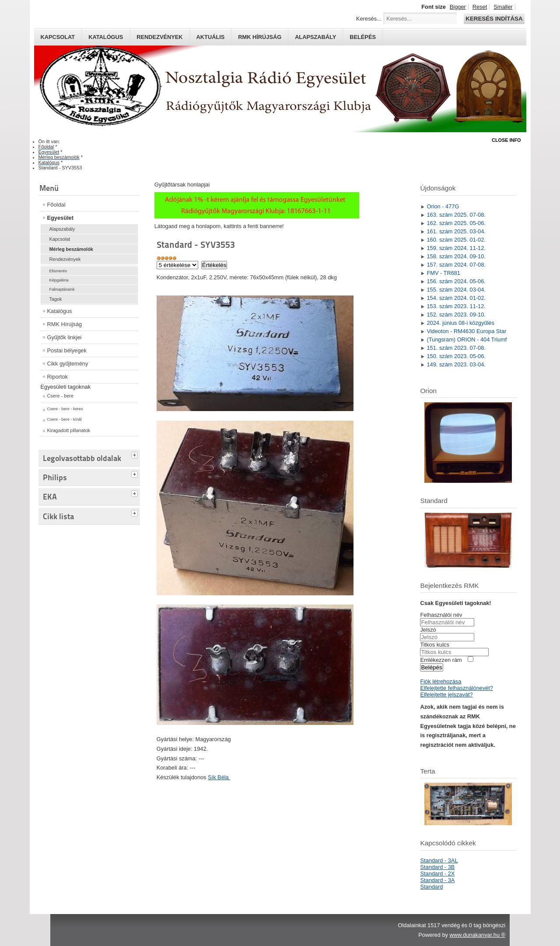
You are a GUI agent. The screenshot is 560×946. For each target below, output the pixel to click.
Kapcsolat (58, 37)
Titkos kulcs (434, 645)
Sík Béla (219, 777)
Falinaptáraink (62, 289)
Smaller (503, 7)
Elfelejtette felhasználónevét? (456, 688)
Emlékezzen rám (441, 660)
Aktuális (211, 37)
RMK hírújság (260, 37)
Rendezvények (159, 37)
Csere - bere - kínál (65, 419)
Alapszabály (315, 37)
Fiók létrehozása (441, 681)
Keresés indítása (494, 19)
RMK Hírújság (65, 324)
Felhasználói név (441, 615)
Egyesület (60, 218)
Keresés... (369, 19)
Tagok (56, 299)
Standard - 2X (437, 874)
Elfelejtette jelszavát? (446, 695)
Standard (431, 887)
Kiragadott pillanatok (69, 430)
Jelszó (428, 630)
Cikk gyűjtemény (68, 364)
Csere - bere (60, 396)
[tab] (136, 454)
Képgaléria (59, 280)
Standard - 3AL (439, 860)
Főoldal (56, 205)
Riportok (58, 377)
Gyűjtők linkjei (65, 337)
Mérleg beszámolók (71, 249)
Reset (480, 7)
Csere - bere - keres (65, 409)
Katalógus (106, 37)
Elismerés (58, 271)
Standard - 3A (437, 880)
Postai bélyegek (67, 350)
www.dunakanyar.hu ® (477, 935)
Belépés (363, 37)
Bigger (458, 7)
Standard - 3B (437, 867)
